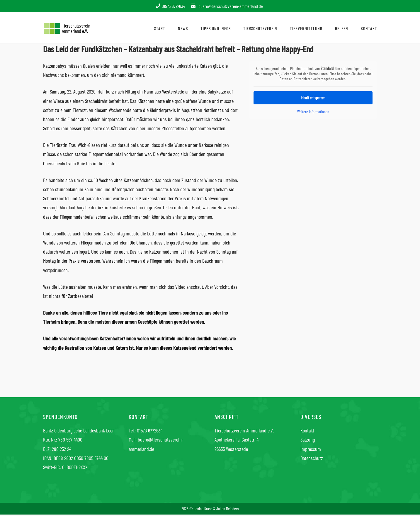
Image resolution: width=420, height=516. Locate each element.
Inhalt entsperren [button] (313, 97)
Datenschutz (312, 458)
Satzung (308, 439)
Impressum (311, 449)
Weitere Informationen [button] (313, 111)
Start (160, 28)
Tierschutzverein (260, 28)
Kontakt (369, 28)
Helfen (342, 28)
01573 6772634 (150, 430)
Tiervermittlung (306, 28)
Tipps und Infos (216, 28)
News (183, 28)
